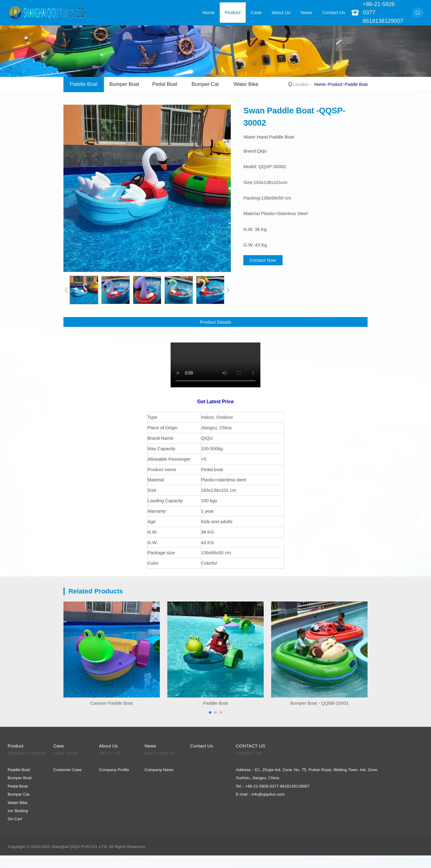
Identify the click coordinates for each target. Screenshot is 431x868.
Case (256, 12)
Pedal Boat (165, 84)
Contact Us (334, 12)
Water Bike (246, 84)
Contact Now (263, 260)
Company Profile (114, 770)
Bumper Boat (124, 84)
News (306, 12)
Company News (159, 770)
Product (233, 12)
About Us (281, 12)
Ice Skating (18, 811)
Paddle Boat (84, 84)
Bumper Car (205, 84)
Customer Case (67, 770)
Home (208, 12)
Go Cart (15, 819)
